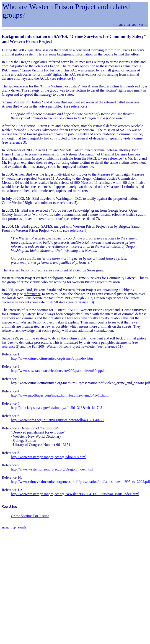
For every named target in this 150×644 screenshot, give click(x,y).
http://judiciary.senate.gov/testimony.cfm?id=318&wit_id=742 (57, 408)
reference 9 (32, 294)
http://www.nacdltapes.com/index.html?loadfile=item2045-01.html (60, 395)
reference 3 (17, 142)
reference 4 (116, 158)
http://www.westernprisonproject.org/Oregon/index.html (52, 469)
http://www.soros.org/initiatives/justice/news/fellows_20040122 (58, 420)
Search (22, 527)
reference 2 (79, 106)
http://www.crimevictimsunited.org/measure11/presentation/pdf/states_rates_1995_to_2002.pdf (80, 482)
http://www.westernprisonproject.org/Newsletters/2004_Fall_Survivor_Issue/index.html (75, 494)
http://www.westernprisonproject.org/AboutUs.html (49, 457)
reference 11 (112, 346)
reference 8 (78, 230)
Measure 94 (106, 174)
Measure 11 (89, 183)
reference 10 (84, 302)
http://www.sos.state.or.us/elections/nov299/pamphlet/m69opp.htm (60, 371)
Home (5, 527)
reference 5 (68, 203)
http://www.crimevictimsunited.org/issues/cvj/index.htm (52, 358)
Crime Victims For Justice (30, 516)
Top (13, 527)
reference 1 (65, 78)
